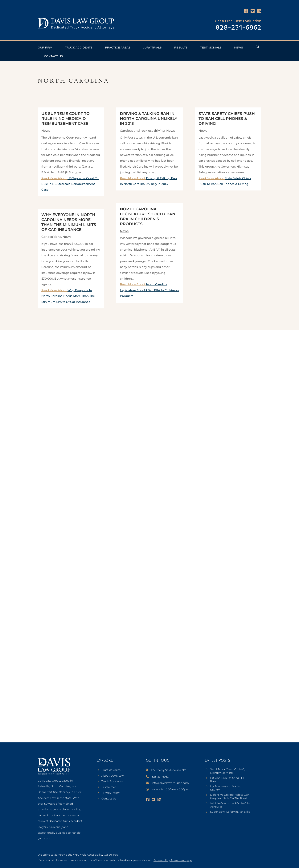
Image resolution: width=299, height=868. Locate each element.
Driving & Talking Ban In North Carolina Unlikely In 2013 (149, 119)
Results (181, 47)
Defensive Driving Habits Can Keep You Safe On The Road (230, 796)
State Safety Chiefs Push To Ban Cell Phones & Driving (227, 119)
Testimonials (211, 47)
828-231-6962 (238, 28)
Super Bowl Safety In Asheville (230, 812)
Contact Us (53, 56)
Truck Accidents (79, 47)
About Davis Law (113, 776)
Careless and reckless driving (142, 131)
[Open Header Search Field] (258, 46)
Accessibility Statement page (173, 860)
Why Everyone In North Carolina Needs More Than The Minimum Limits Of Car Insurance (68, 296)
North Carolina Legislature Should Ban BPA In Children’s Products (149, 290)
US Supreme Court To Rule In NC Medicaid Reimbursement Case (66, 119)
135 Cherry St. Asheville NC (168, 770)
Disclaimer (109, 787)
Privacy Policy (111, 793)
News (239, 47)
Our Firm (45, 47)
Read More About (70, 184)
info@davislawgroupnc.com (170, 783)
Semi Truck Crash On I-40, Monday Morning (227, 771)
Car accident (51, 237)
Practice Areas (118, 47)
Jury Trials (152, 47)
